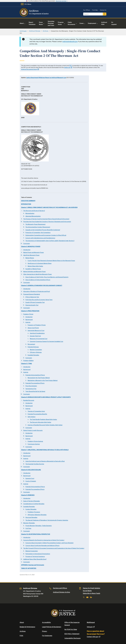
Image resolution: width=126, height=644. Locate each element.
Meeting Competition (36, 350)
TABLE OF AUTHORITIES (29, 568)
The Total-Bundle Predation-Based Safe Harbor (43, 419)
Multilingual (91, 622)
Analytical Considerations (37, 333)
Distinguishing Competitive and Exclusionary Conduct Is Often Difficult (46, 235)
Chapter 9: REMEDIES (28, 495)
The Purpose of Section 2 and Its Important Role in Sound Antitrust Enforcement (46, 219)
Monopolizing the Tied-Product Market (39, 378)
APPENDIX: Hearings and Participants (33, 565)
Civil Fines (28, 528)
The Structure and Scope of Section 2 (34, 211)
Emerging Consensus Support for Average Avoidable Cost (46, 341)
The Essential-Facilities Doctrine (35, 464)
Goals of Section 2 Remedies (32, 501)
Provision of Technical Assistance (35, 557)
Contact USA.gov (94, 637)
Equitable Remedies (33, 355)
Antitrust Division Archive (61, 592)
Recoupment (31, 344)
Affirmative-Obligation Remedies (37, 515)
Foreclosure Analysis (34, 444)
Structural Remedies (31, 517)
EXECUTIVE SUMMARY (28, 201)
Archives (23, 631)
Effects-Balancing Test (32, 297)
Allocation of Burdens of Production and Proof (37, 291)
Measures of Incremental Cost (39, 339)
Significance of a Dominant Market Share (40, 263)
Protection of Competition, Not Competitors (38, 233)
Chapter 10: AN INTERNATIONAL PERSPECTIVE (36, 534)
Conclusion (27, 244)
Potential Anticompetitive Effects (35, 375)
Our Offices (87, 10)
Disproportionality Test (32, 305)
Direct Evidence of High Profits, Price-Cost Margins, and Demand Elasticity (47, 277)
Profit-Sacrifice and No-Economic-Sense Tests (39, 300)
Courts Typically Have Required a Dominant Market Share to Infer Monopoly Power (51, 261)
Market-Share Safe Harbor (35, 266)
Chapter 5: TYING (26, 364)
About (22, 622)
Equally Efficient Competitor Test (35, 302)
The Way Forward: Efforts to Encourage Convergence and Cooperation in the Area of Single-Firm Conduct (54, 548)
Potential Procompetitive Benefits (37, 414)
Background (29, 320)
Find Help (95, 10)
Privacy (45, 631)
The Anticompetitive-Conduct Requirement (38, 227)
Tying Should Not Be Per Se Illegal (35, 391)
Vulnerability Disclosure (72, 638)
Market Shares (30, 258)
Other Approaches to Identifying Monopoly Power (38, 274)
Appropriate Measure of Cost (36, 331)
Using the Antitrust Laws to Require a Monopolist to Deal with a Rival (45, 461)
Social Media (87, 591)
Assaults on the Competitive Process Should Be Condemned (43, 230)
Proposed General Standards (32, 294)
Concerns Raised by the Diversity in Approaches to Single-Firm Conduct (44, 540)
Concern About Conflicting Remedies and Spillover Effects (42, 546)
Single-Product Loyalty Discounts (33, 430)
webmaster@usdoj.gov (70, 42)
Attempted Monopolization (33, 216)
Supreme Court (30, 478)
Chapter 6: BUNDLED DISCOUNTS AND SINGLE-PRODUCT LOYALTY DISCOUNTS (46, 397)
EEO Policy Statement (72, 634)
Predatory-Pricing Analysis (35, 441)
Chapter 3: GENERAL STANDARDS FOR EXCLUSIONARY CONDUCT (42, 285)
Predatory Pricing (28, 314)
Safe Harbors (31, 417)
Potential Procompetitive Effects (35, 383)
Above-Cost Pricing (33, 328)
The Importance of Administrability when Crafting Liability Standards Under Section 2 (50, 241)
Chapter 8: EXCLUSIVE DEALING (31, 470)
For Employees (47, 636)
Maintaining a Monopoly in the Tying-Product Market (43, 380)
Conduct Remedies (31, 509)
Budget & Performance (27, 627)
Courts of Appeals (31, 481)
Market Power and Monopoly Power (34, 252)
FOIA (21, 636)
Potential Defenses (33, 347)
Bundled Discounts (29, 400)
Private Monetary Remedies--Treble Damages (39, 526)
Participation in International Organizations (38, 554)
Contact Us (103, 10)
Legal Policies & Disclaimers (52, 627)
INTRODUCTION (26, 204)
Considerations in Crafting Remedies (34, 504)
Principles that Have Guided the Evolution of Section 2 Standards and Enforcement (47, 222)
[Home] (34, 16)
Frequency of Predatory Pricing (37, 325)
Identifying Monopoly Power (31, 255)
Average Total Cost (35, 336)
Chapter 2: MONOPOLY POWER (31, 247)
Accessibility (46, 622)
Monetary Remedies (29, 523)
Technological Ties (31, 389)
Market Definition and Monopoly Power (34, 272)
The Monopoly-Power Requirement (35, 224)
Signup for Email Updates (91, 588)
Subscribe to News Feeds (91, 593)
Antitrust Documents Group (30, 69)
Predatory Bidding (28, 361)
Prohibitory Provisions (34, 512)
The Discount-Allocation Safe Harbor (40, 422)
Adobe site (68, 67)
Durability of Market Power (33, 269)
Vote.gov (91, 627)
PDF (70, 66)
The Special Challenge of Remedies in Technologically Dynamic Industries (47, 520)
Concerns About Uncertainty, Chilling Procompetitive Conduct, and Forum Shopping (49, 543)
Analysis (28, 322)
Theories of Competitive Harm (36, 411)
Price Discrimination (31, 386)
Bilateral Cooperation (32, 551)
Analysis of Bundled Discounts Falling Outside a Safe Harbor (45, 425)
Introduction (27, 250)
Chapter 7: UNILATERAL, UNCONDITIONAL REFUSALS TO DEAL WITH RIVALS (45, 450)
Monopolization (30, 213)
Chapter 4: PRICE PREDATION (30, 311)
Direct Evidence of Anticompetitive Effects (38, 280)
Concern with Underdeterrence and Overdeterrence (40, 238)
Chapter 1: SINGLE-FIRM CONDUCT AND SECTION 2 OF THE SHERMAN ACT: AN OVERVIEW (49, 207)
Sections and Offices (60, 588)
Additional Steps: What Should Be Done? (35, 559)
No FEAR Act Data (71, 629)
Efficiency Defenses (36, 352)
